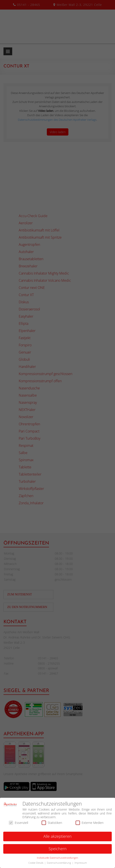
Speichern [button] (58, 851)
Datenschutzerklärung (59, 865)
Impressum (81, 865)
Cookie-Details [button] (36, 865)
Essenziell (18, 825)
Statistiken (52, 825)
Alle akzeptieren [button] (57, 838)
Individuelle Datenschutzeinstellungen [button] (57, 860)
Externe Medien (90, 825)
